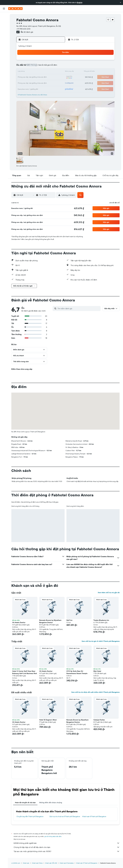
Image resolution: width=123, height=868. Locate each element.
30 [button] (58, 83)
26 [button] (36, 83)
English (80, 3)
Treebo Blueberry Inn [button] (101, 620)
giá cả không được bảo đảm (53, 836)
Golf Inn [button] (69, 620)
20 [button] (41, 77)
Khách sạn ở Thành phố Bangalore (94, 816)
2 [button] (58, 61)
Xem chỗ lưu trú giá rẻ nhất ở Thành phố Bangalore (101, 641)
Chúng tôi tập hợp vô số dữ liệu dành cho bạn (67, 847)
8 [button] (52, 66)
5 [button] (36, 66)
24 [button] (25, 83)
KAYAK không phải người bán (67, 843)
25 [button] (30, 83)
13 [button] (41, 72)
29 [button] (52, 83)
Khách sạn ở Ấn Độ (51, 863)
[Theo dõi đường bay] (4, 36)
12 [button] (36, 72)
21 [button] (47, 77)
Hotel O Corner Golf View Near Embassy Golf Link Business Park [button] (25, 672)
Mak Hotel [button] (97, 671)
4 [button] (30, 66)
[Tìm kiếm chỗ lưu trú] (4, 20)
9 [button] (58, 66)
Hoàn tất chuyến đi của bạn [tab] (25, 803)
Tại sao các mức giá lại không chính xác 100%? (67, 851)
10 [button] (25, 72)
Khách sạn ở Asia (37, 863)
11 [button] (30, 72)
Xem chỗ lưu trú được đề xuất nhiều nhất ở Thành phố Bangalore (95, 692)
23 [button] (58, 77)
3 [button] (25, 66)
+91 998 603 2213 (23, 29)
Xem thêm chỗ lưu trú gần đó (109, 593)
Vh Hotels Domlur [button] (19, 622)
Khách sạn (26, 863)
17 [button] (25, 77)
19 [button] (36, 77)
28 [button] (47, 83)
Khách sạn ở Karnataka (67, 863)
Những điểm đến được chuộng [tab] (51, 803)
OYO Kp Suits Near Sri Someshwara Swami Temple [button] (77, 672)
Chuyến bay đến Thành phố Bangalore (30, 816)
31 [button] (25, 88)
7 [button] (47, 66)
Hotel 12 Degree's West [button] (48, 720)
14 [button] (47, 72)
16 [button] (58, 72)
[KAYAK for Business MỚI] (4, 41)
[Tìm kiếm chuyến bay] (4, 16)
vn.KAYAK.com (16, 863)
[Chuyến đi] (4, 48)
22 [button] (52, 77)
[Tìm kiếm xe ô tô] (4, 25)
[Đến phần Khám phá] (4, 32)
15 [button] (52, 72)
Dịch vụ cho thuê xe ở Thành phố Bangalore (65, 816)
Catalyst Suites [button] (99, 720)
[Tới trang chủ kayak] (15, 9)
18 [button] (30, 77)
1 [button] (52, 61)
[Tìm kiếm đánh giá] (78, 308)
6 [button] (41, 66)
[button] (120, 3)
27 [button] (41, 83)
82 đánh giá (28, 32)
